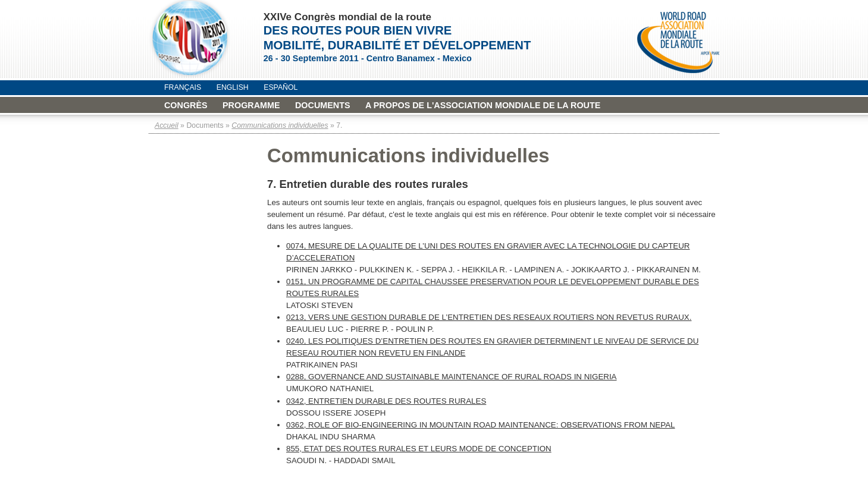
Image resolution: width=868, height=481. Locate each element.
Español (281, 87)
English (233, 87)
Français (183, 87)
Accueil (167, 125)
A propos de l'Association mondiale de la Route (483, 105)
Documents (323, 105)
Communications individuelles (280, 125)
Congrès (186, 105)
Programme (251, 105)
